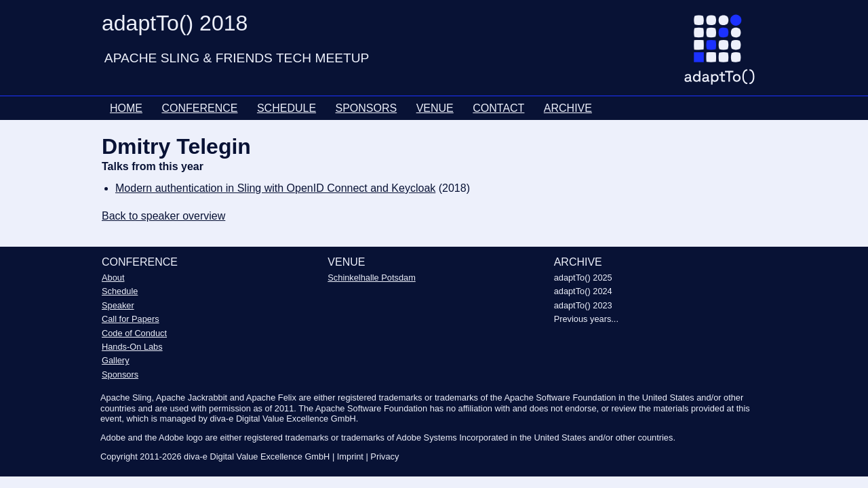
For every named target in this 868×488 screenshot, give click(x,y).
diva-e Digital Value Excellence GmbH (257, 456)
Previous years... (586, 319)
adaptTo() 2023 (583, 305)
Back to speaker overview (163, 216)
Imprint (350, 456)
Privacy (384, 456)
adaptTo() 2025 (583, 278)
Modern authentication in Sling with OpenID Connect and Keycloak (275, 188)
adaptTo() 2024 (583, 291)
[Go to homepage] (725, 55)
